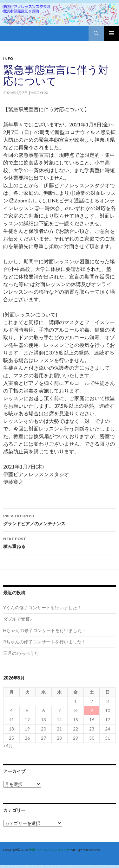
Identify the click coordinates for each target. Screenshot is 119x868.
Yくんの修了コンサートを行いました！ (42, 607)
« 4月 (8, 746)
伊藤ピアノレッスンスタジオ (50, 850)
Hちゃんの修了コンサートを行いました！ (45, 630)
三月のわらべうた (21, 653)
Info (8, 58)
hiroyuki (39, 93)
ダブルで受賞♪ (18, 619)
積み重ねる (60, 542)
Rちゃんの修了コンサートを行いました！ (45, 642)
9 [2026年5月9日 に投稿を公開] (92, 710)
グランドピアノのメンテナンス (60, 519)
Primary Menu (111, 33)
